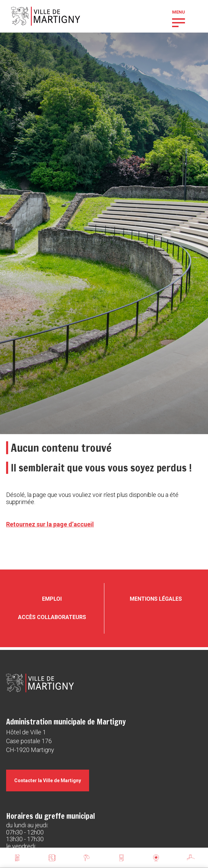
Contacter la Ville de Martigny (48, 780)
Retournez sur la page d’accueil (50, 524)
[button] (179, 22)
